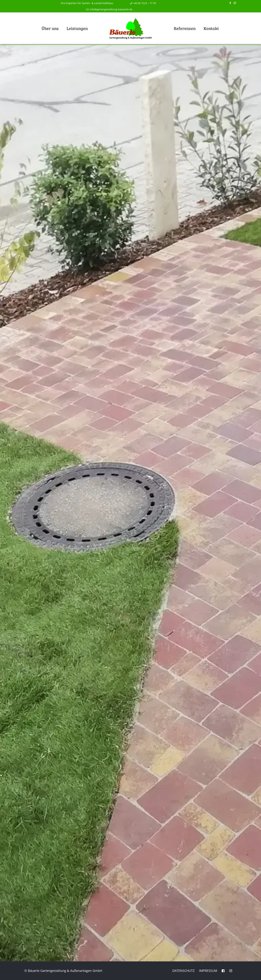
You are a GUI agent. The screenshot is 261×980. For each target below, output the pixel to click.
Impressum (208, 971)
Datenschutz (183, 971)
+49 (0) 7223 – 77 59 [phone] (144, 3)
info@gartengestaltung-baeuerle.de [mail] (111, 9)
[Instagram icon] (235, 3)
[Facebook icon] (230, 3)
